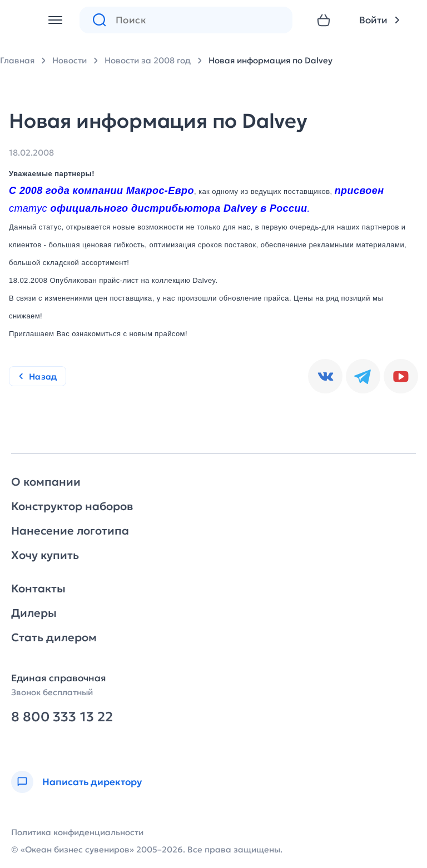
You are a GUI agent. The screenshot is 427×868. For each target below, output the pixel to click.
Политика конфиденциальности (77, 832)
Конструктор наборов (72, 506)
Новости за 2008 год (148, 60)
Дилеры (34, 613)
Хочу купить (45, 555)
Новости (69, 60)
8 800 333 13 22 (62, 717)
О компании (46, 482)
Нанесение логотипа (70, 531)
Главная (17, 60)
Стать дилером (54, 637)
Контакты (38, 588)
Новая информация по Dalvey (270, 60)
